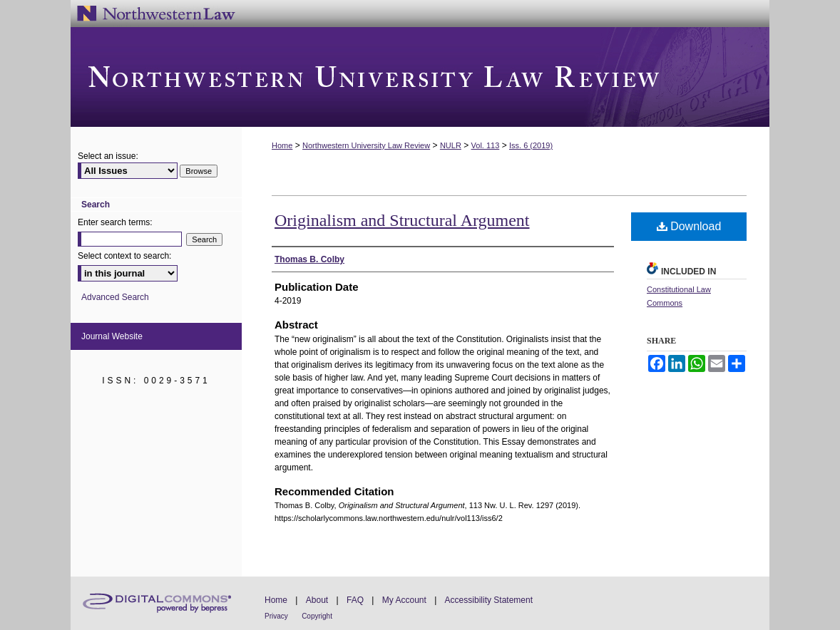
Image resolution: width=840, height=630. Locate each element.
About (317, 600)
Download (689, 226)
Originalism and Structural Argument (402, 220)
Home (282, 145)
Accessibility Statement (489, 600)
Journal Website (112, 336)
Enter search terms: (115, 222)
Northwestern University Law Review (420, 77)
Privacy (276, 616)
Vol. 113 (486, 145)
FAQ (355, 600)
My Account (404, 600)
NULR (451, 145)
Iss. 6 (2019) (531, 145)
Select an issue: (108, 156)
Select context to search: (124, 256)
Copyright (317, 616)
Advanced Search (115, 297)
